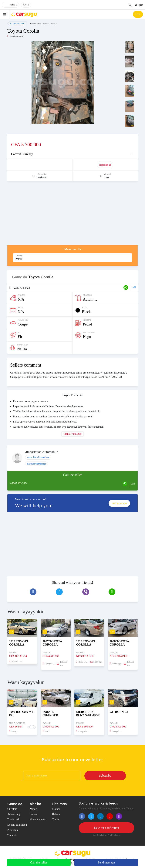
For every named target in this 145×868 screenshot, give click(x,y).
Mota (39, 24)
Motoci (34, 809)
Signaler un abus (72, 434)
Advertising (14, 814)
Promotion (13, 830)
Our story (12, 809)
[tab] (72, 154)
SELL (138, 14)
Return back (17, 24)
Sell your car (119, 503)
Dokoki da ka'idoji (17, 825)
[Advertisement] (72, 215)
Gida (32, 24)
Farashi (19, 256)
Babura (34, 814)
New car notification (106, 828)
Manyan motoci (38, 819)
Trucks (56, 819)
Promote (40, 165)
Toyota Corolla (50, 24)
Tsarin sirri (13, 819)
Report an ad (105, 165)
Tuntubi (12, 835)
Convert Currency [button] (22, 154)
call (134, 287)
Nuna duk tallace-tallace (38, 457)
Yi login (139, 5)
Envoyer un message (37, 464)
